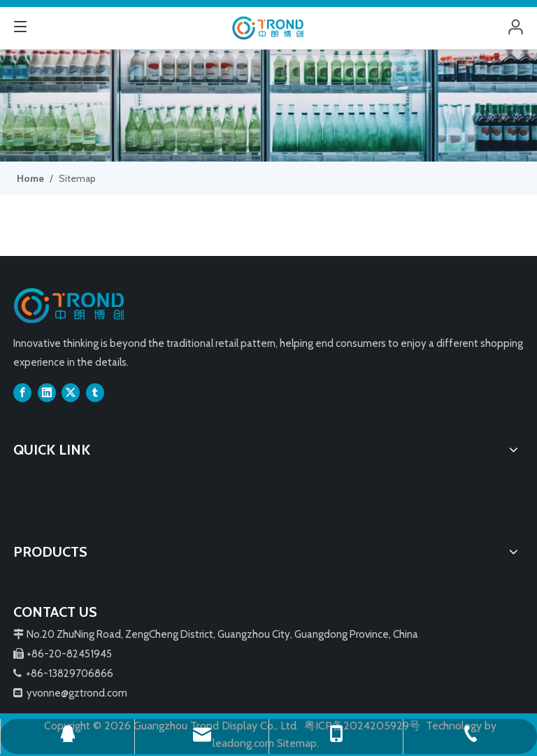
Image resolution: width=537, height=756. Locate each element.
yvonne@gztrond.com (77, 693)
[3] (268, 106)
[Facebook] (22, 392)
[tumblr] (95, 392)
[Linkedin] (47, 392)
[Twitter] (71, 392)
